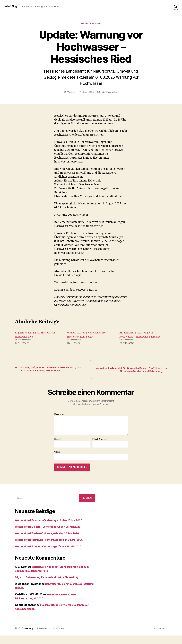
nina (73, 93)
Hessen (84, 24)
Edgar (19, 586)
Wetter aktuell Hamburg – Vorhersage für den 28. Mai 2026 (53, 548)
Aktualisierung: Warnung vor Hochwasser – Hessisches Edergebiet (138, 337)
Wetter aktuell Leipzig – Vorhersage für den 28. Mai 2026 (51, 535)
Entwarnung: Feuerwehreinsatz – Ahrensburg (55, 586)
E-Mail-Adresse (100, 448)
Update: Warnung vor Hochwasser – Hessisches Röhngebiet (83, 337)
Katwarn (96, 24)
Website (58, 460)
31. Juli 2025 (88, 93)
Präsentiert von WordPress (51, 637)
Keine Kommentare (110, 93)
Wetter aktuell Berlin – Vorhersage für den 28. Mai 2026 (50, 542)
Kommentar (60, 423)
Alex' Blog (12, 6)
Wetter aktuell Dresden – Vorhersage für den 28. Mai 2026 (52, 529)
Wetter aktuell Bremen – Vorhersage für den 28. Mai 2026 (52, 555)
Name (58, 448)
